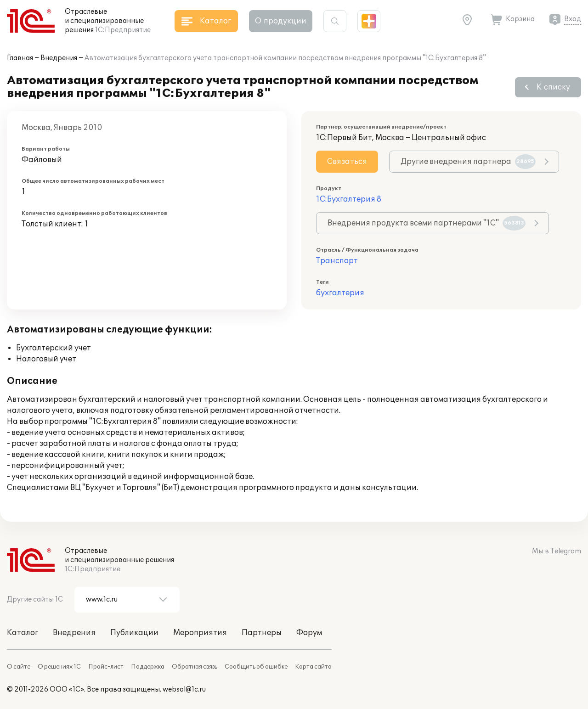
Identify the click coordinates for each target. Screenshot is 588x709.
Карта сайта (313, 667)
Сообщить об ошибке (256, 667)
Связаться (347, 162)
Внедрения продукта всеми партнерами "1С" (427, 223)
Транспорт (337, 261)
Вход (573, 19)
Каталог (23, 633)
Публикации (134, 633)
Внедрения (59, 58)
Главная (20, 58)
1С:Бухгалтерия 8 (349, 199)
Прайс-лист (106, 667)
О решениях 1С (59, 667)
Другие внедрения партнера (468, 162)
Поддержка (148, 667)
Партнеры (262, 633)
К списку (553, 87)
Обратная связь (195, 667)
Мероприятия (200, 633)
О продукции (281, 21)
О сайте (19, 667)
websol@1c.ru (184, 689)
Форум (309, 633)
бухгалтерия (340, 293)
